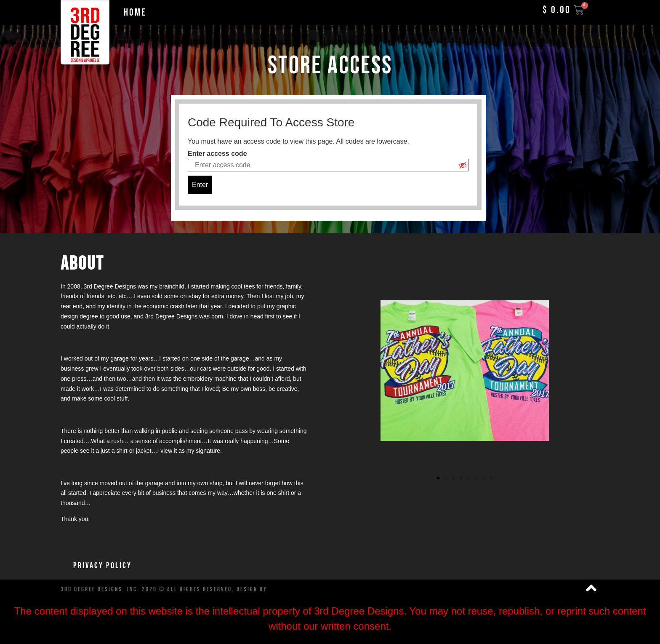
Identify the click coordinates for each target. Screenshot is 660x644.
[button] (438, 478)
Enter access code (217, 154)
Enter (200, 185)
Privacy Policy (102, 566)
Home (135, 12)
